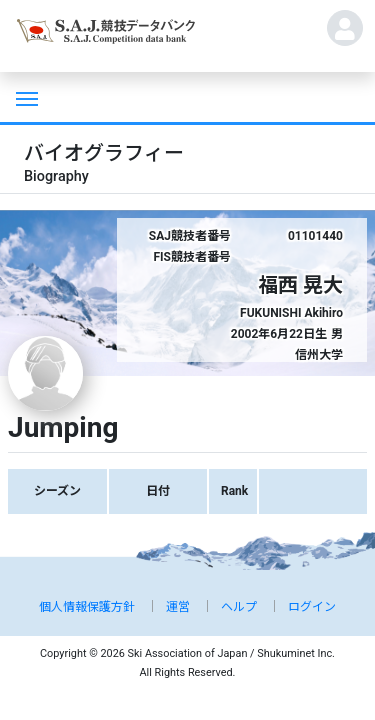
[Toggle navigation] (25, 97)
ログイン (312, 607)
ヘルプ (239, 607)
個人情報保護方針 (87, 607)
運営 (178, 607)
